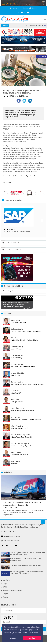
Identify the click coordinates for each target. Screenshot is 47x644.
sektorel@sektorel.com (11, 536)
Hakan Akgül (15, 400)
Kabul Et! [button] (32, 638)
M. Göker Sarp (16, 417)
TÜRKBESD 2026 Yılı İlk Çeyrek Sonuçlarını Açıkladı (26, 565)
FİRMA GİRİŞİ (16, 8)
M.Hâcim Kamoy (16, 358)
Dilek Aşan (15, 338)
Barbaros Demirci (17, 329)
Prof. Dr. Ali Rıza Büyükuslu (20, 435)
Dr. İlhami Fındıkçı (17, 347)
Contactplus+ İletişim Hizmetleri (26, 176)
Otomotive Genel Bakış (19, 323)
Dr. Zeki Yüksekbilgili (18, 373)
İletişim (5, 594)
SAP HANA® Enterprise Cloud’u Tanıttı (17, 232)
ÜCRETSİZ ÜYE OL (30, 8)
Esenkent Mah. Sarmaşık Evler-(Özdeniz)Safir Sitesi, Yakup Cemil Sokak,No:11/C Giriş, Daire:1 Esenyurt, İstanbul (23, 526)
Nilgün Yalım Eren (17, 426)
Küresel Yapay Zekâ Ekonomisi (21, 437)
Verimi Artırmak (16, 349)
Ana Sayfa (6, 580)
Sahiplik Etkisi (16, 375)
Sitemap (6, 597)
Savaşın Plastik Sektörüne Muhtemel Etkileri (26, 331)
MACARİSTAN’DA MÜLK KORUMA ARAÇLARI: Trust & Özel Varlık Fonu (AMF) (27, 560)
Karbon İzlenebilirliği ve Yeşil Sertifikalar (24, 340)
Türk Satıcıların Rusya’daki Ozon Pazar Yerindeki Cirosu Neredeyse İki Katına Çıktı (22, 504)
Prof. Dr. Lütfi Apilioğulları (20, 444)
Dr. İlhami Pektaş (17, 356)
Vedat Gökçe (16, 461)
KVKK (5, 587)
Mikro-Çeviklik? (16, 393)
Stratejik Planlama (17, 402)
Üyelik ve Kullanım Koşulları (12, 590)
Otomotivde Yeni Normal (19, 455)
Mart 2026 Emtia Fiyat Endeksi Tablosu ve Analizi (28, 384)
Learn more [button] (34, 633)
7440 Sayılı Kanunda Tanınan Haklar (23, 367)
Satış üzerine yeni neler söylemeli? (23, 411)
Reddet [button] (13, 638)
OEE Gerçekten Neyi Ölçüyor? (21, 446)
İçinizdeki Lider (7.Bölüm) (20, 428)
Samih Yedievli (16, 452)
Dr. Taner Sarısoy (17, 364)
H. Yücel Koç (15, 391)
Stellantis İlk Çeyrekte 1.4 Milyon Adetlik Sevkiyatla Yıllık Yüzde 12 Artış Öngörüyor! (27, 573)
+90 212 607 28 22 (9, 532)
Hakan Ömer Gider (18, 408)
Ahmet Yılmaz (16, 320)
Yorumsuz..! (15, 464)
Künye (5, 584)
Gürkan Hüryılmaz (17, 382)
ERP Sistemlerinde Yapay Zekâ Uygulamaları (26, 420)
